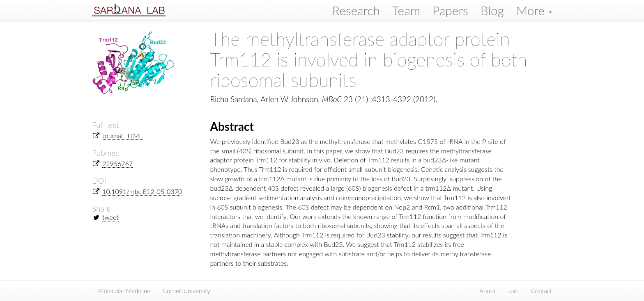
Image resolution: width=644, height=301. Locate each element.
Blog (492, 10)
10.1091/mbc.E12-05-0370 (142, 191)
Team (406, 10)
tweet (110, 217)
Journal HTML (122, 136)
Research (356, 10)
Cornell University (186, 291)
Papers (450, 10)
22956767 (117, 163)
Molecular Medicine (124, 291)
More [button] (534, 10)
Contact (542, 291)
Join (513, 291)
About (488, 291)
